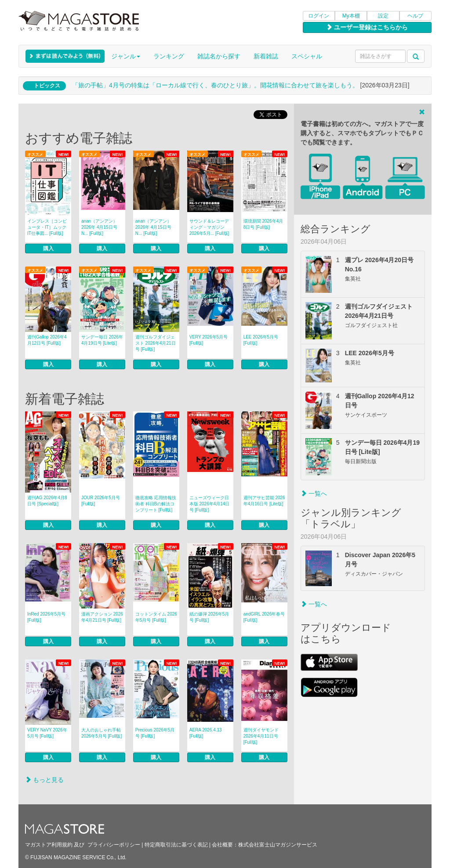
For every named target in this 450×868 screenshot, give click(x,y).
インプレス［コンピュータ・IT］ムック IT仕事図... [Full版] (47, 227)
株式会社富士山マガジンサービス (278, 845)
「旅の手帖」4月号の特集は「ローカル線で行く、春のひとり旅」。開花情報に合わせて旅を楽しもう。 (215, 85)
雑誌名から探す (219, 56)
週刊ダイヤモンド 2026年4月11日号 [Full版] (261, 736)
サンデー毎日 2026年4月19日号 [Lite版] (102, 340)
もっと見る (44, 780)
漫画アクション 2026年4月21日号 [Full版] (102, 617)
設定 (383, 16)
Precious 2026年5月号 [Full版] (155, 733)
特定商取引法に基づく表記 (176, 845)
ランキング (169, 56)
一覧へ (314, 493)
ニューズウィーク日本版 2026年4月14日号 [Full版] (210, 504)
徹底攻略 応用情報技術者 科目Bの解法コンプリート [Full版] (156, 504)
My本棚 (351, 16)
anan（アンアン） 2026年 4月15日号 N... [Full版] (99, 227)
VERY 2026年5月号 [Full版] (209, 340)
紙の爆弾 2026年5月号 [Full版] (209, 617)
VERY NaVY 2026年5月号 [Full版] (47, 733)
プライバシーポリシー (114, 845)
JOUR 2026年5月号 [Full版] (101, 501)
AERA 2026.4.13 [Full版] (206, 733)
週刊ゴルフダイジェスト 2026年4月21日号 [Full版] (156, 343)
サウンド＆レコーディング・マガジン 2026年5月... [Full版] (209, 227)
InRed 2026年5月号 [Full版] (46, 617)
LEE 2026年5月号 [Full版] (261, 340)
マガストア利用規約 (49, 845)
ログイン (319, 16)
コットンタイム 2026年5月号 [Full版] (156, 617)
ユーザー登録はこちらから (367, 27)
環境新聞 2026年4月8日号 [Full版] (263, 224)
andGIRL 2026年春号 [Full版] (264, 617)
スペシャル (307, 56)
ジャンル (126, 56)
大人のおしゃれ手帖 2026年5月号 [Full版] (102, 733)
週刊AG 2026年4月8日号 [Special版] (47, 501)
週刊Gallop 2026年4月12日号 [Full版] (47, 340)
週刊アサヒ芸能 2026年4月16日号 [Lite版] (264, 501)
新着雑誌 (266, 56)
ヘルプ (415, 16)
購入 (48, 249)
